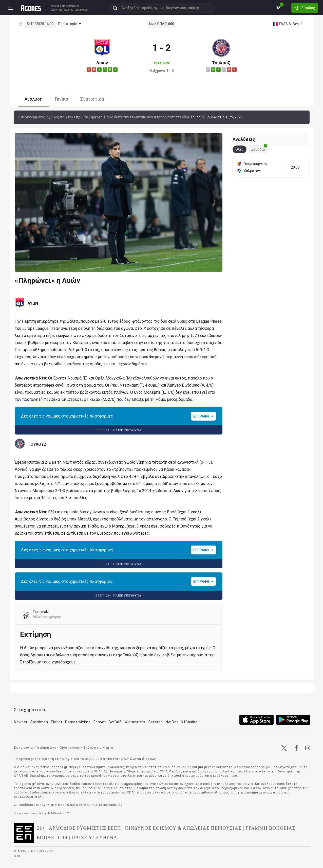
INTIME (66, 813)
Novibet (21, 722)
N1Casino (189, 722)
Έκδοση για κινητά (98, 748)
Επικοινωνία (23, 748)
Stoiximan (39, 722)
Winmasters (135, 722)
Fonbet (100, 722)
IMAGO (52, 813)
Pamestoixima (78, 722)
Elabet (56, 722)
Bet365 (115, 722)
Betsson (156, 722)
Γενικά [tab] (61, 99)
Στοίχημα (57, 10)
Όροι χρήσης (70, 748)
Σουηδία (259, 148)
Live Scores (81, 10)
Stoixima (56, 6)
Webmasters (46, 748)
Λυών (102, 63)
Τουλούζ (221, 63)
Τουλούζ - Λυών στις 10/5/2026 (217, 117)
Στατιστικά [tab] (92, 99)
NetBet (172, 722)
